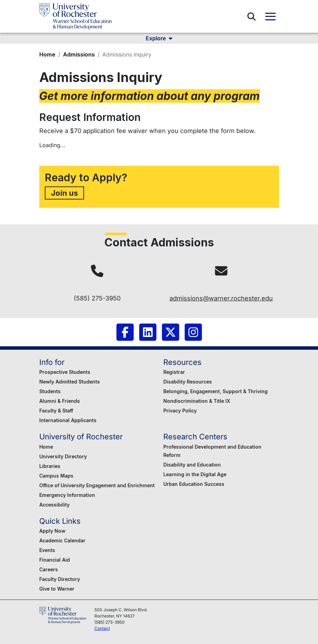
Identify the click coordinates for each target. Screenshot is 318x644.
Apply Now (52, 531)
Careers (49, 569)
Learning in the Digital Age (195, 474)
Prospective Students (65, 372)
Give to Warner (57, 589)
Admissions (79, 54)
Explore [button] (159, 38)
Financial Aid (55, 560)
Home (47, 54)
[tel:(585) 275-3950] (97, 271)
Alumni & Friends (60, 401)
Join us (64, 193)
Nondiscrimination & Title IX (197, 401)
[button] (252, 17)
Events (47, 550)
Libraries (50, 466)
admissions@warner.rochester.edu (221, 298)
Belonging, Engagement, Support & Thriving (216, 391)
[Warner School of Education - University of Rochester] (75, 16)
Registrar (174, 372)
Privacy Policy (180, 411)
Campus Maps (56, 476)
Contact (102, 628)
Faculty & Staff (56, 411)
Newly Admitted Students (70, 382)
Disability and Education (192, 465)
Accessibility (54, 505)
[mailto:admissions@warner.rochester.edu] (221, 271)
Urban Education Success (194, 484)
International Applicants (68, 420)
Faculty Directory (60, 579)
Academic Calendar (62, 540)
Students (50, 391)
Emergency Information (67, 495)
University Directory (63, 456)
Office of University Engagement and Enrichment (97, 485)
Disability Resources (188, 382)
